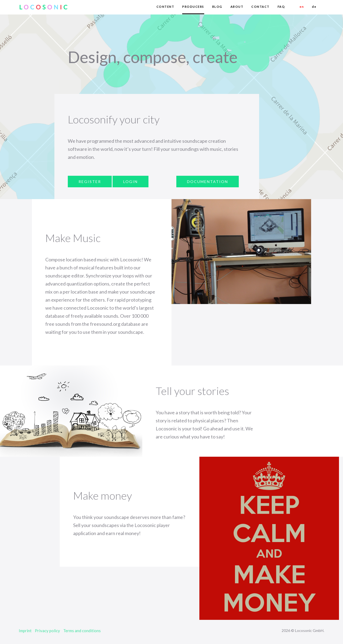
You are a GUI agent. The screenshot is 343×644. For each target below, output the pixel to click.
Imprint (25, 631)
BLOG (217, 7)
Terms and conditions (82, 631)
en (302, 7)
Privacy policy (47, 631)
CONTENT (165, 7)
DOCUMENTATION (208, 182)
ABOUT (237, 7)
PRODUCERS (193, 7)
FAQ (281, 7)
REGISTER (90, 182)
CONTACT (260, 7)
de (314, 7)
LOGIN (131, 182)
